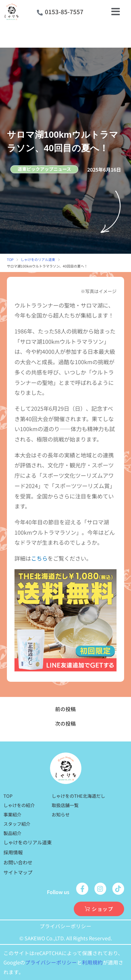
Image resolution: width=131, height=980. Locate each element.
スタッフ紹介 (17, 824)
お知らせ (61, 814)
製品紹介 (12, 833)
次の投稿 (65, 724)
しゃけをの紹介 (19, 805)
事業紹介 (12, 814)
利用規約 (92, 962)
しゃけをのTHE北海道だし (78, 796)
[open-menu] (116, 12)
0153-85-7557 (64, 12)
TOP (10, 259)
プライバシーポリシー (65, 926)
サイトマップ (18, 872)
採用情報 (13, 852)
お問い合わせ (18, 862)
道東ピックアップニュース (44, 169)
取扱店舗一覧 (65, 805)
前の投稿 (65, 709)
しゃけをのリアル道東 (38, 259)
